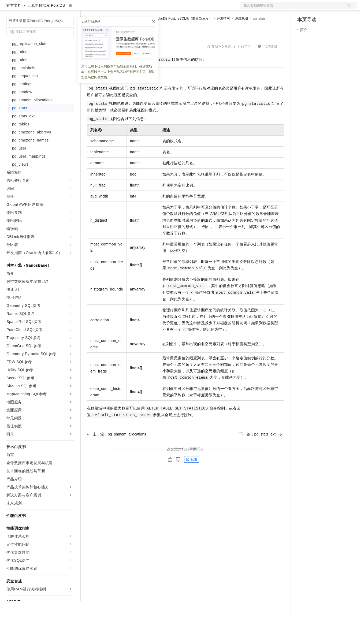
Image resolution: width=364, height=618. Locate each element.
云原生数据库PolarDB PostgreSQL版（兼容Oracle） (174, 36)
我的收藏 (271, 64)
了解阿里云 (177, 9)
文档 (292, 9)
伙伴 (145, 9)
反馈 (192, 476)
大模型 (55, 9)
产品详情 (244, 64)
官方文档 (14, 23)
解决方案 (86, 9)
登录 (348, 9)
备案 (303, 9)
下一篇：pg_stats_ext (261, 451)
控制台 (316, 9)
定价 (116, 9)
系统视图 (242, 36)
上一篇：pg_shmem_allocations (116, 451)
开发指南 (223, 36)
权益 (103, 9)
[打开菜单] (9, 9)
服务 (158, 9)
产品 (70, 9)
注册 (329, 9)
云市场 (131, 9)
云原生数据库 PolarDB (46, 23)
